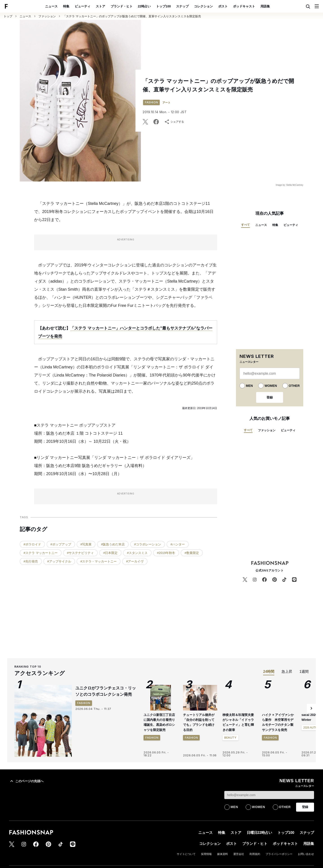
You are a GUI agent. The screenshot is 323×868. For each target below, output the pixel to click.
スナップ (182, 6)
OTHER (294, 386)
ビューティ (83, 6)
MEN (249, 386)
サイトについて (186, 854)
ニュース (51, 6)
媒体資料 (223, 854)
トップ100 (163, 6)
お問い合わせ (306, 854)
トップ (8, 16)
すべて (246, 225)
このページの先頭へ (26, 781)
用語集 (265, 6)
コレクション (203, 6)
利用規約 (255, 854)
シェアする (174, 122)
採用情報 (206, 854)
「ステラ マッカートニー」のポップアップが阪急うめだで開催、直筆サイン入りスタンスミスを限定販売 (132, 16)
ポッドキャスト (244, 6)
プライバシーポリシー (279, 854)
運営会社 (239, 854)
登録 (270, 397)
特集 (66, 6)
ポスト (223, 6)
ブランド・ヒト (122, 6)
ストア (100, 6)
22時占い (144, 6)
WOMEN (271, 386)
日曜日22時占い (260, 833)
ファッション (47, 16)
